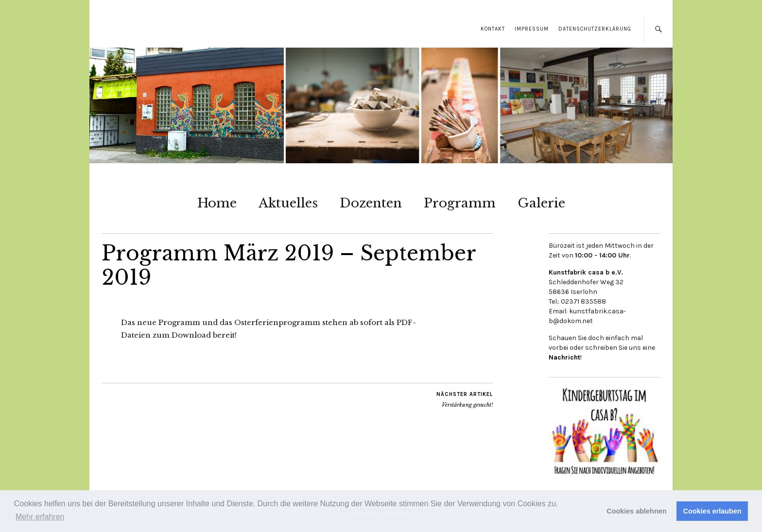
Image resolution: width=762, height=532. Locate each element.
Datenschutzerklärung (595, 29)
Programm (460, 203)
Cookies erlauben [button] (712, 511)
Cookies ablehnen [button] (636, 511)
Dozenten (371, 203)
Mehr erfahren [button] (40, 517)
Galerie (541, 203)
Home (217, 203)
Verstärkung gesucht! (465, 399)
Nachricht (564, 357)
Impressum (532, 29)
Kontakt (493, 29)
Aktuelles (288, 203)
